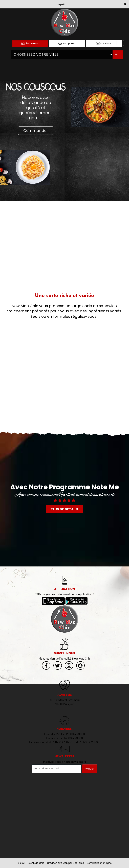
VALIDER (90, 769)
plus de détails (64, 509)
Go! (118, 54)
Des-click (78, 863)
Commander (36, 131)
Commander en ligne (99, 863)
